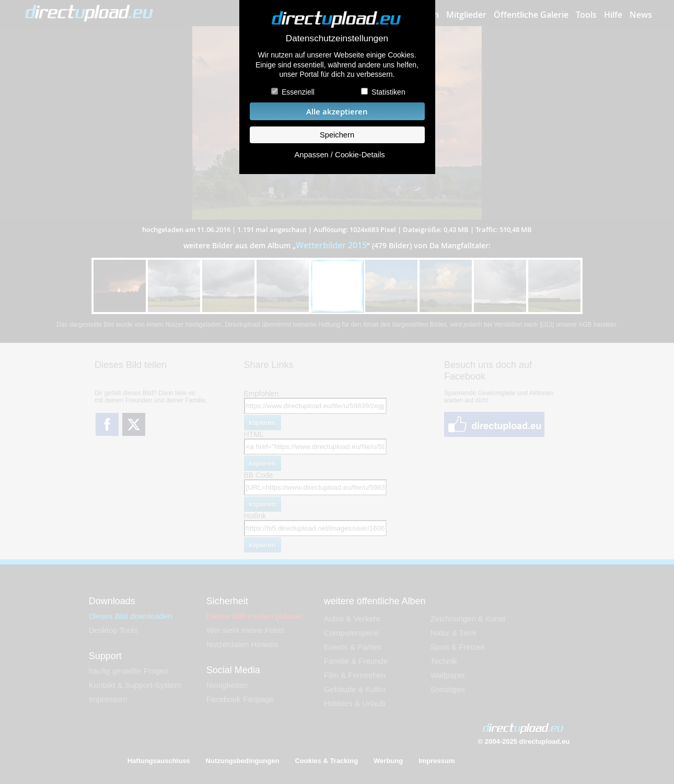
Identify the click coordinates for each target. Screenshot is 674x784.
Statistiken (388, 92)
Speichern (337, 135)
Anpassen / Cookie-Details (339, 155)
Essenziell (298, 92)
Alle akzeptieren (337, 112)
